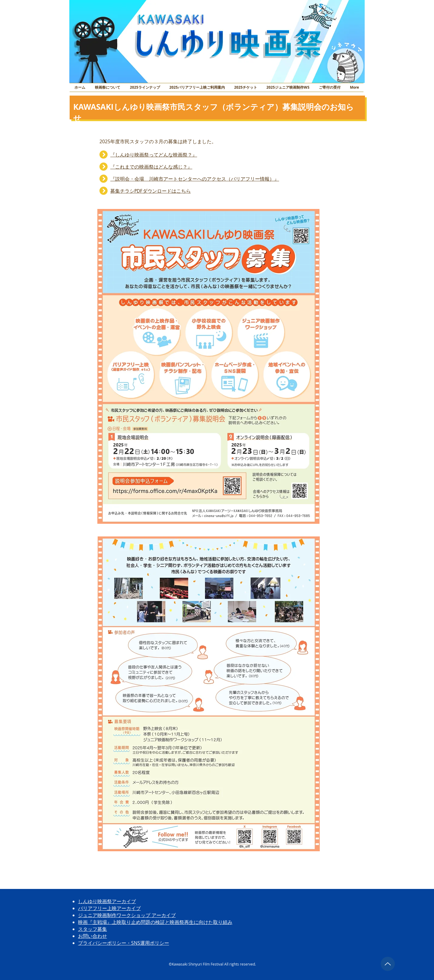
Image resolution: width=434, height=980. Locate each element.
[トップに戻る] (388, 964)
